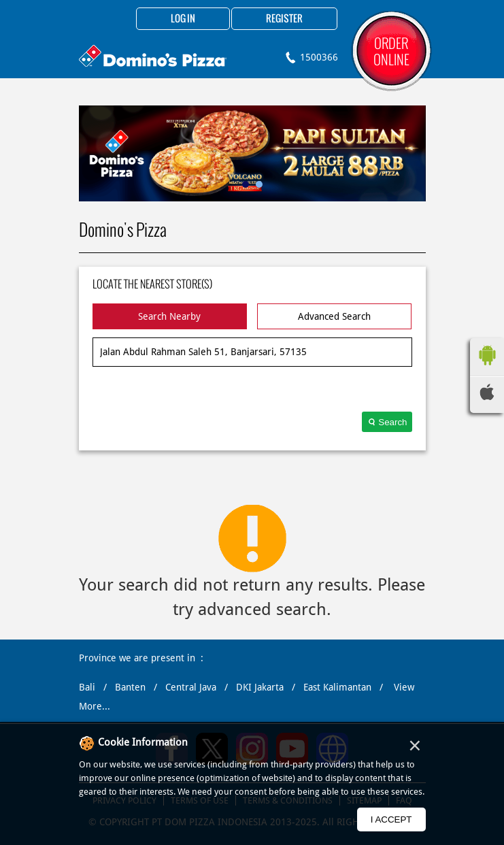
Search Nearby (169, 316)
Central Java (191, 687)
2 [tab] (259, 184)
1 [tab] (246, 184)
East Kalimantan (337, 687)
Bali (87, 687)
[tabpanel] (252, 153)
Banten (130, 687)
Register (284, 19)
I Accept (391, 819)
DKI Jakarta (260, 687)
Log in (183, 19)
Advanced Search (334, 316)
